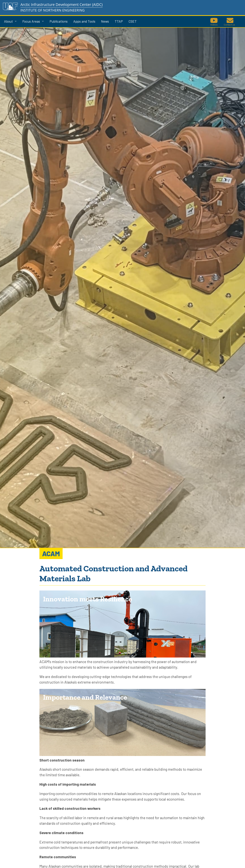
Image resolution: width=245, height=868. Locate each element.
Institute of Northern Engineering (53, 10)
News (105, 21)
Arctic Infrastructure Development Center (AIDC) (62, 5)
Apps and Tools (84, 21)
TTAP (119, 21)
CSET (133, 21)
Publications (59, 21)
